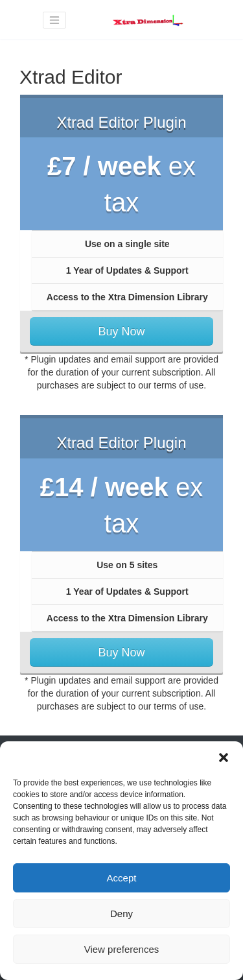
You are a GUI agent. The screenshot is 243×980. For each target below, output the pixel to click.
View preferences (122, 949)
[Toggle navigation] (54, 20)
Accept (122, 878)
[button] (224, 758)
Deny (121, 914)
